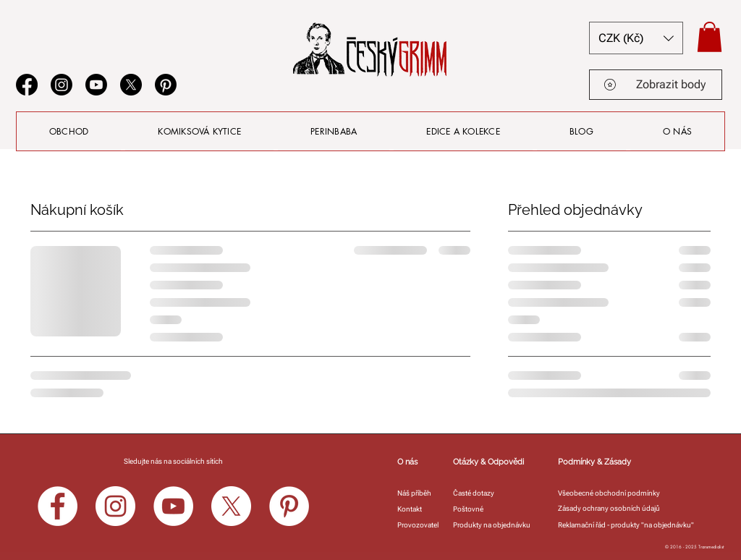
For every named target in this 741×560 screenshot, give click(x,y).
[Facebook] (27, 85)
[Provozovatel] (419, 525)
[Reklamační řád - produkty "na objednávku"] (638, 525)
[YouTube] (173, 506)
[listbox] (636, 38)
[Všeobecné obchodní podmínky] (612, 493)
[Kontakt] (412, 509)
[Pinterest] (166, 85)
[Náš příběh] (419, 493)
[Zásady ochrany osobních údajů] (612, 508)
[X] (131, 85)
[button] (636, 38)
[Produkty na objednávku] (495, 525)
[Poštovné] (471, 509)
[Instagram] (62, 85)
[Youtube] (96, 85)
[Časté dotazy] (477, 493)
